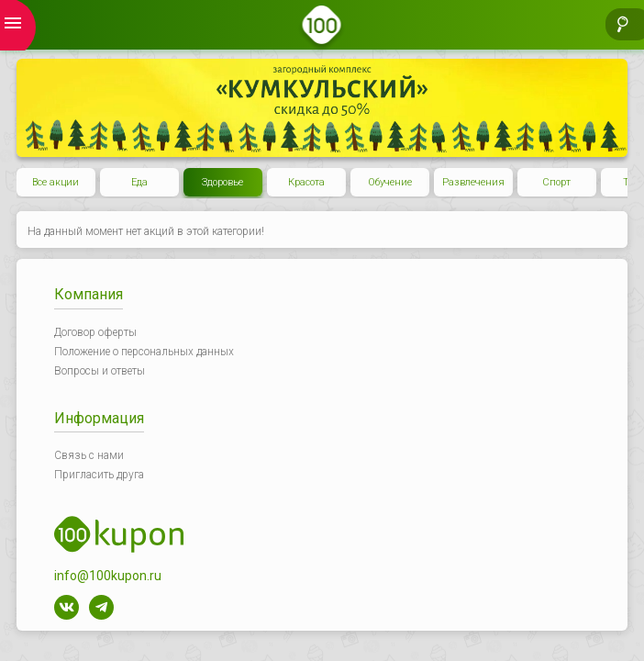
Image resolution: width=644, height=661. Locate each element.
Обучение (390, 182)
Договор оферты (95, 332)
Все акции (56, 182)
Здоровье (222, 182)
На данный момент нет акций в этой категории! (146, 231)
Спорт (556, 182)
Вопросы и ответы (100, 371)
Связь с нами (89, 455)
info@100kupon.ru (108, 576)
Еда (139, 182)
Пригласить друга (99, 475)
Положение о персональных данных (144, 352)
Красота (306, 182)
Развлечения (473, 182)
